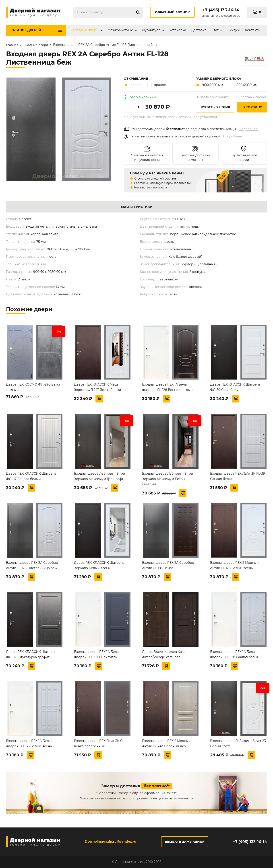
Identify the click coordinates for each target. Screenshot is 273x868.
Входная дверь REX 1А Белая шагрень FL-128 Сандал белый (235, 654)
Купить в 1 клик (215, 107)
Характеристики (137, 207)
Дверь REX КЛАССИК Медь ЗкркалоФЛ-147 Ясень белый (98, 387)
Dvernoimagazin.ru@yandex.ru (110, 841)
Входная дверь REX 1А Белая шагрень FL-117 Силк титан (97, 654)
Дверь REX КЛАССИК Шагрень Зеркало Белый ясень (99, 565)
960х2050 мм (209, 85)
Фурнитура (151, 30)
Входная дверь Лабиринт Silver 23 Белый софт (238, 743)
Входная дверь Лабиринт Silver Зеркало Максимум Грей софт (100, 476)
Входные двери (86, 30)
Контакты (253, 30)
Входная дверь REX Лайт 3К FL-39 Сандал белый (238, 476)
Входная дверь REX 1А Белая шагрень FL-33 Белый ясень (29, 743)
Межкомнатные (120, 30)
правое (157, 85)
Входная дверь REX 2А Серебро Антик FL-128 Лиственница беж (32, 565)
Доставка (199, 30)
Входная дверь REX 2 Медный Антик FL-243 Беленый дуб (166, 743)
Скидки (234, 30)
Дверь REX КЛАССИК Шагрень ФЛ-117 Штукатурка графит (31, 654)
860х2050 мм (244, 85)
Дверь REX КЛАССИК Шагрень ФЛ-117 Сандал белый (31, 476)
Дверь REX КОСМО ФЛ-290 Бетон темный (34, 387)
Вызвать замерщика (212, 97)
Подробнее (248, 129)
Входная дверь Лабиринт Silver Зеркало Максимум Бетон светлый (168, 479)
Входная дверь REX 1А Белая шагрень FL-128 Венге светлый (167, 387)
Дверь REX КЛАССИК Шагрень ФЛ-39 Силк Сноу (235, 387)
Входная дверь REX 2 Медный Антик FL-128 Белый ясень (234, 565)
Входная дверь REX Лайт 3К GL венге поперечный (99, 743)
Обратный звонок (172, 12)
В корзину (252, 107)
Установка (178, 30)
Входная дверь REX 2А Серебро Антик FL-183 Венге (168, 565)
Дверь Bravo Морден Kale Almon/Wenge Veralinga (163, 654)
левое (132, 85)
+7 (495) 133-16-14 (221, 10)
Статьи (217, 30)
